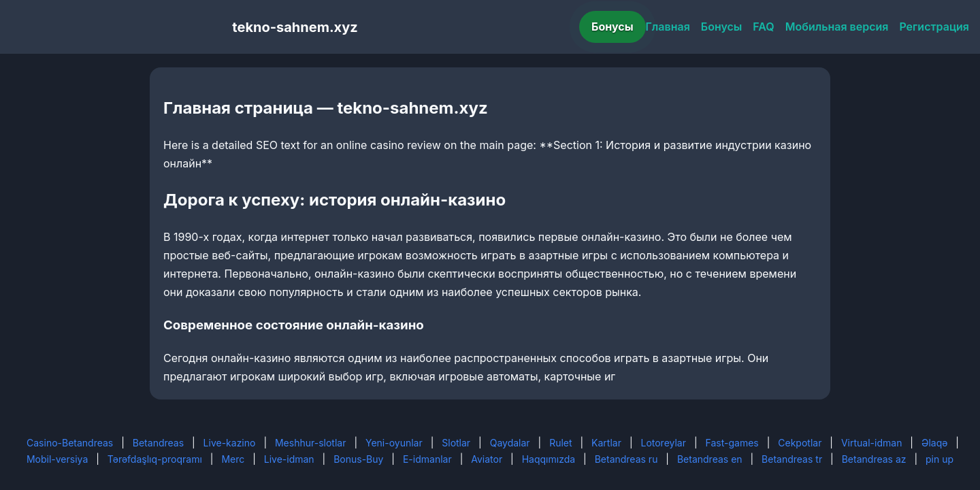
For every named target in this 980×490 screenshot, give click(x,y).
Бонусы (612, 27)
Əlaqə (934, 443)
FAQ (763, 27)
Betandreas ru (626, 459)
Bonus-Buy (358, 459)
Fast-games (732, 443)
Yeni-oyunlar (394, 443)
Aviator (487, 459)
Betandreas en (710, 459)
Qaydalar (510, 443)
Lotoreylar (663, 443)
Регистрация (934, 27)
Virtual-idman (871, 443)
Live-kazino (230, 443)
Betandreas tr (792, 459)
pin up (940, 459)
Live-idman (289, 459)
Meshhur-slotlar (310, 443)
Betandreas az (874, 459)
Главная (668, 27)
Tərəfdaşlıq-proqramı (155, 459)
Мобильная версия (837, 27)
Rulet (560, 443)
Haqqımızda (549, 459)
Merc (233, 459)
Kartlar (606, 443)
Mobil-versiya (57, 459)
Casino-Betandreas (70, 443)
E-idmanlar (427, 459)
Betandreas (158, 443)
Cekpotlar (800, 443)
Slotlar (456, 443)
